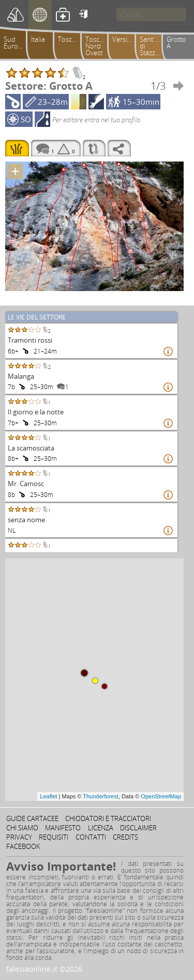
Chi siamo (22, 828)
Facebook (23, 846)
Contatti (91, 837)
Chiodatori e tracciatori (108, 818)
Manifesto (63, 828)
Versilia (123, 39)
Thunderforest (100, 796)
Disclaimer (138, 828)
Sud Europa (15, 43)
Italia (38, 39)
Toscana (71, 39)
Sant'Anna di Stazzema (153, 46)
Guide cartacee (32, 818)
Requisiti (54, 837)
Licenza (101, 828)
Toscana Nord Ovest (98, 46)
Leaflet (48, 796)
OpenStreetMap (161, 796)
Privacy (19, 837)
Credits (125, 837)
